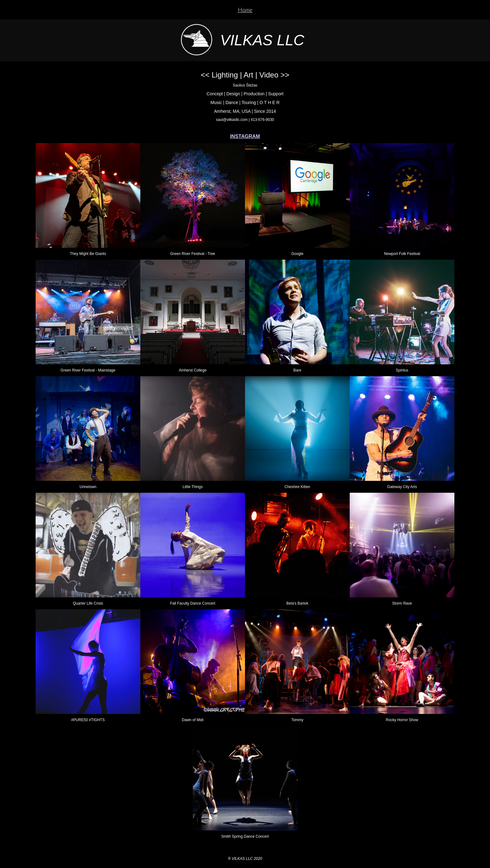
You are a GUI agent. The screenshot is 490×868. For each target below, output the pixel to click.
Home (245, 10)
